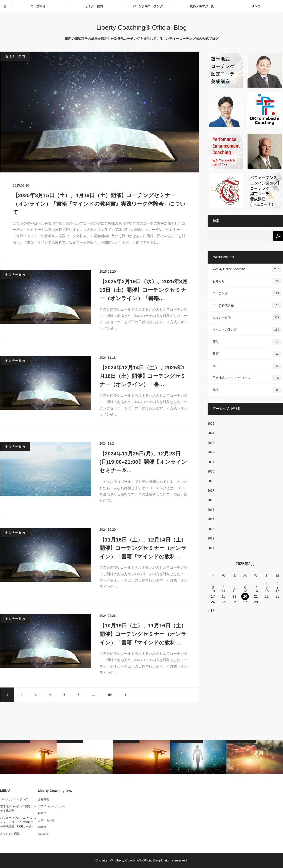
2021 (211, 462)
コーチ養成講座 (247, 305)
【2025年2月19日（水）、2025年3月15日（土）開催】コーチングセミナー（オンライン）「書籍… (144, 290)
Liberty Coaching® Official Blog (141, 27)
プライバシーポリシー (52, 806)
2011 (211, 548)
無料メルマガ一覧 (202, 6)
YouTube (43, 834)
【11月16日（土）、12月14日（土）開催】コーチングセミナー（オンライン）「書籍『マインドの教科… (143, 548)
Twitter (42, 827)
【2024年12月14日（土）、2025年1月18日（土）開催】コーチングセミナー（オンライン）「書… (143, 376)
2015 (211, 510)
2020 (211, 472)
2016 (211, 500)
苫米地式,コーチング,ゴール (247, 378)
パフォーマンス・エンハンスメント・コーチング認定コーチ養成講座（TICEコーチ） (18, 822)
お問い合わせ (46, 820)
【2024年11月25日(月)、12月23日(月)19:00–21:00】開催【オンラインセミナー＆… (143, 462)
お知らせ (247, 281)
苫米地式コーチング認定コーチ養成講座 (18, 809)
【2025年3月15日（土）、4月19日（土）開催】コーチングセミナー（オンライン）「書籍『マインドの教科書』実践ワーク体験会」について (99, 204)
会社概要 (43, 799)
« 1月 (212, 610)
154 (110, 695)
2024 (211, 433)
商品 (247, 342)
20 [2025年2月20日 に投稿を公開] (245, 596)
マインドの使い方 (247, 330)
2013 (211, 529)
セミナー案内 (94, 6)
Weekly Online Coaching (247, 269)
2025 (211, 424)
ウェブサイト (40, 6)
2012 (211, 538)
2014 (211, 519)
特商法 (42, 813)
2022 (211, 452)
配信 (247, 390)
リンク (256, 6)
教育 (247, 354)
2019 (211, 481)
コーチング (247, 293)
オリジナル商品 (10, 834)
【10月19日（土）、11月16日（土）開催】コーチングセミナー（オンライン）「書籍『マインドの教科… (143, 634)
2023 (211, 443)
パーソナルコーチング (148, 6)
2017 (211, 491)
